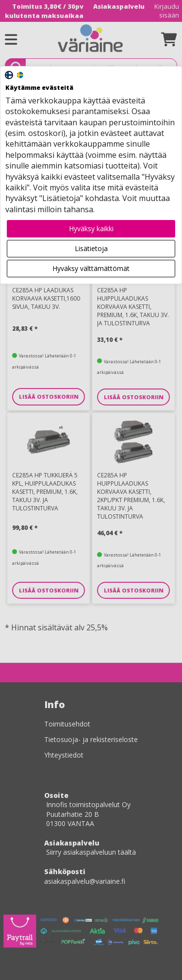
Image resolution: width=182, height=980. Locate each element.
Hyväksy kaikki (91, 228)
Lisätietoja (91, 248)
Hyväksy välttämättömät (91, 268)
